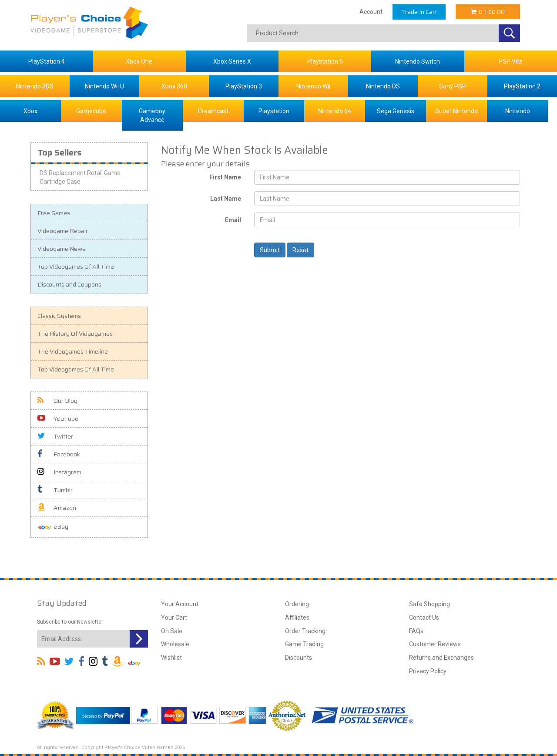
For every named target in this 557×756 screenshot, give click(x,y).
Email (233, 220)
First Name (225, 177)
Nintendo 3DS (35, 86)
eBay (53, 527)
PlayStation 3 (244, 86)
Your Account (180, 604)
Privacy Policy (428, 671)
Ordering (297, 604)
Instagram (59, 472)
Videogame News (61, 249)
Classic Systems (59, 316)
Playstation (274, 111)
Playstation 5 (325, 61)
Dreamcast (213, 111)
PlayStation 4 (47, 61)
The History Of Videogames (75, 334)
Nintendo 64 (335, 111)
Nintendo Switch (418, 61)
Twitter (55, 436)
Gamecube (91, 111)
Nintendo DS (383, 86)
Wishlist (171, 658)
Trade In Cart (419, 12)
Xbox (30, 111)
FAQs (416, 631)
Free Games (54, 213)
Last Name (226, 199)
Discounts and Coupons (69, 284)
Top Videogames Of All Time (76, 267)
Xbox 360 (174, 86)
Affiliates (297, 618)
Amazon (57, 508)
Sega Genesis (396, 111)
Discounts (299, 658)
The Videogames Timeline (73, 351)
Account (371, 12)
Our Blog (57, 401)
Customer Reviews (435, 644)
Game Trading (304, 644)
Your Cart (174, 618)
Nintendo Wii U (104, 86)
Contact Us (424, 618)
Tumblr (55, 490)
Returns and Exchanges (441, 658)
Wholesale (175, 644)
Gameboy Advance (152, 115)
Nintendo (518, 111)
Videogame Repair (63, 231)
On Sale (172, 631)
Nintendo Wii (313, 86)
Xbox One (139, 61)
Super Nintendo (456, 111)
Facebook (59, 454)
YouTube (58, 418)
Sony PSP (453, 86)
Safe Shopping (429, 604)
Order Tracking (305, 631)
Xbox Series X (232, 61)
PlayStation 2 (522, 86)
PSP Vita (511, 61)
